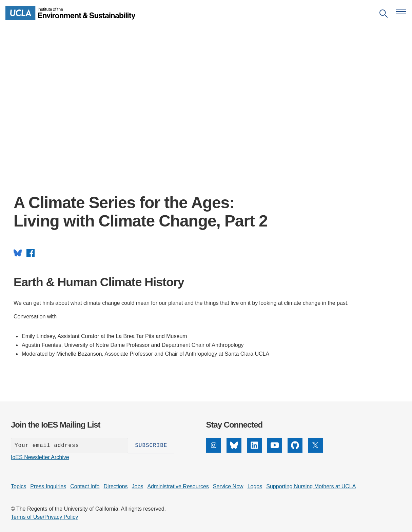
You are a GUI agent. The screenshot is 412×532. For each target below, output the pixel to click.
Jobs (138, 486)
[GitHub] (295, 451)
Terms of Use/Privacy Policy (44, 517)
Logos (255, 486)
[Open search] (384, 15)
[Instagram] (214, 451)
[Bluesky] (234, 451)
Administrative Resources (178, 486)
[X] (315, 451)
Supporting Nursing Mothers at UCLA (311, 486)
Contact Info (85, 486)
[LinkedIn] (254, 451)
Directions (115, 486)
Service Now (228, 486)
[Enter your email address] (69, 446)
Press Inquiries (48, 486)
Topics (18, 486)
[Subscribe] (151, 446)
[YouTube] (275, 451)
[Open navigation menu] (401, 12)
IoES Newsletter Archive (40, 457)
